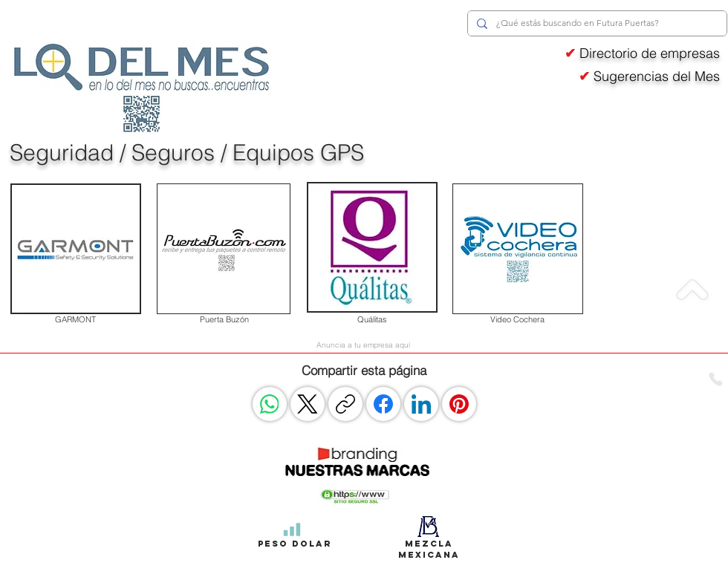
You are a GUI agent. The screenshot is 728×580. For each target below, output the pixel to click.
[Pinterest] (459, 404)
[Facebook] (383, 404)
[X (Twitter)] (308, 404)
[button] (355, 496)
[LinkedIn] (421, 404)
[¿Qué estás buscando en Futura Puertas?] (596, 23)
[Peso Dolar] (292, 529)
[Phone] (715, 379)
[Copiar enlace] (345, 404)
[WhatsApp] (270, 404)
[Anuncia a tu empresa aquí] (363, 345)
